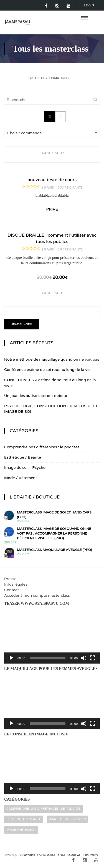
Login (89, 5)
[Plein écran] (93, 658)
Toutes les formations (62, 78)
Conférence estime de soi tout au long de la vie (47, 370)
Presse (10, 579)
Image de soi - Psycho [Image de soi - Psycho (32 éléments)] (68, 819)
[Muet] (84, 658)
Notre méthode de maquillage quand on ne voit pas (52, 359)
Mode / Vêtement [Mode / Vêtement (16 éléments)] (21, 830)
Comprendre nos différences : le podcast (42, 447)
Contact (12, 590)
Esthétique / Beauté (23, 457)
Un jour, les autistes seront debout (36, 396)
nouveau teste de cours (52, 180)
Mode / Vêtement (21, 478)
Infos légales (16, 584)
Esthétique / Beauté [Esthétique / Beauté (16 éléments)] (24, 819)
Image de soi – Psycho (25, 467)
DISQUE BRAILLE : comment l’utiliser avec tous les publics (52, 238)
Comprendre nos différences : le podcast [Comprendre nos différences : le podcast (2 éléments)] (43, 809)
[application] (52, 637)
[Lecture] (11, 658)
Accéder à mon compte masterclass (37, 595)
